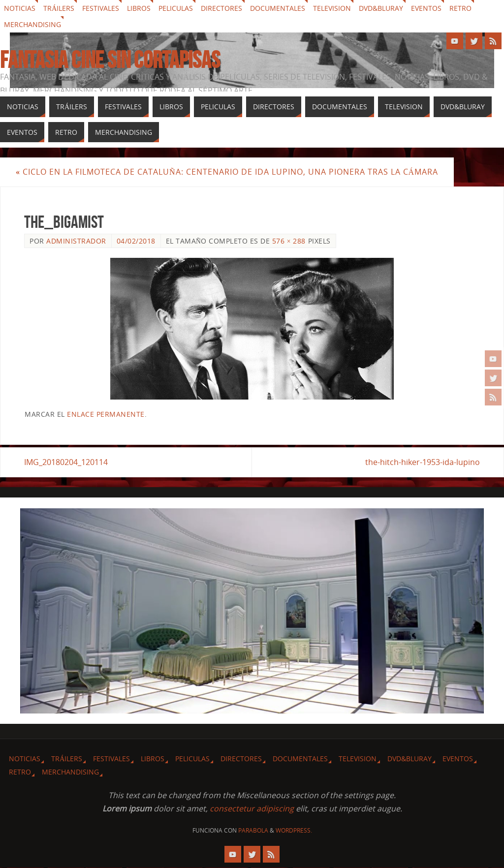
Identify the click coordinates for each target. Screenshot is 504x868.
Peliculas (176, 8)
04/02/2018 (136, 241)
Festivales (101, 8)
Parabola (253, 830)
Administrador (76, 241)
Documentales (278, 8)
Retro (460, 8)
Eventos (426, 8)
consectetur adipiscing (252, 808)
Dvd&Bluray (381, 8)
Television (332, 8)
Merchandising (32, 24)
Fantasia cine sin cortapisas (110, 60)
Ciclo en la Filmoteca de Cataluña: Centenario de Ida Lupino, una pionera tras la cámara (227, 172)
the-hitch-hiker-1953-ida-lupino (423, 462)
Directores (221, 8)
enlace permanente (106, 414)
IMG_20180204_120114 (66, 462)
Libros (139, 8)
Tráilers (59, 8)
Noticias (20, 8)
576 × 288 (289, 241)
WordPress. (294, 830)
